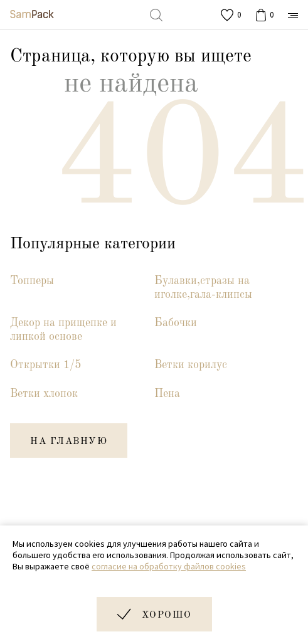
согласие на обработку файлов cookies (169, 566)
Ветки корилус (191, 365)
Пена (167, 394)
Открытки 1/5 (45, 365)
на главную (69, 442)
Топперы (32, 281)
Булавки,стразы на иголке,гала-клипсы (203, 288)
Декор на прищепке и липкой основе (63, 330)
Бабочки (176, 323)
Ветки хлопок (44, 394)
